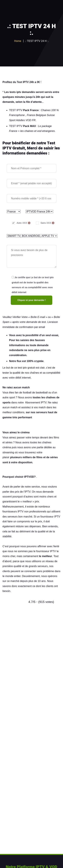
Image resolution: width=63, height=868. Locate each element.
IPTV (28, 492)
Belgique (41, 115)
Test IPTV (23, 82)
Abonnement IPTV (36, 402)
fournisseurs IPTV (13, 511)
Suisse (51, 115)
